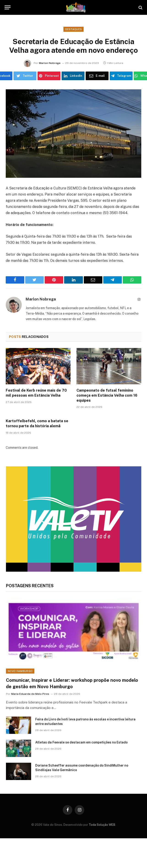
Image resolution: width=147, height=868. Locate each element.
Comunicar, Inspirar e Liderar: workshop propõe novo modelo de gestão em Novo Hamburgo (72, 683)
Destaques (74, 29)
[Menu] (8, 7)
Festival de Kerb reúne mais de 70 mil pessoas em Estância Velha (36, 393)
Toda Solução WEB (102, 825)
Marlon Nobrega (50, 63)
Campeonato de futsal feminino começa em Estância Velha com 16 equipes (107, 395)
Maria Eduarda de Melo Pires (30, 694)
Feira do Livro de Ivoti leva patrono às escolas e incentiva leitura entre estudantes (85, 722)
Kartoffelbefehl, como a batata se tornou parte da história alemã (37, 423)
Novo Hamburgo (20, 671)
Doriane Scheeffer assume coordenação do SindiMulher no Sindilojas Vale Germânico (82, 768)
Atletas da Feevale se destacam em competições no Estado (81, 742)
